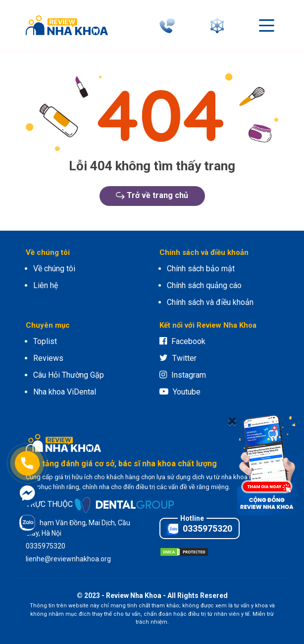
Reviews (48, 358)
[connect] (219, 25)
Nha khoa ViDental (65, 392)
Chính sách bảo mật (201, 269)
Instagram (183, 375)
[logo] (69, 25)
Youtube (180, 392)
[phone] (169, 25)
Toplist (45, 341)
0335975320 (200, 529)
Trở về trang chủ (152, 195)
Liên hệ (46, 285)
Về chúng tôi (54, 269)
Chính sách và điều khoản (210, 302)
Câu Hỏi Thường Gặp (69, 375)
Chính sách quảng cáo (204, 285)
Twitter (178, 358)
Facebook (182, 341)
